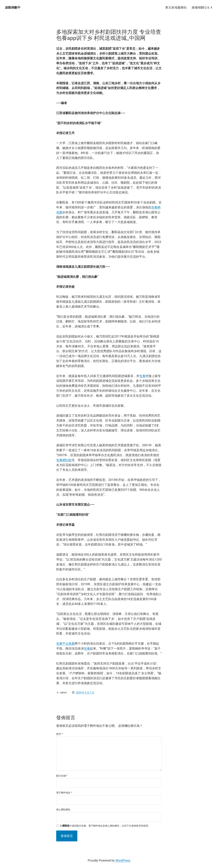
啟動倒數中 (13, 7)
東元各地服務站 (176, 7)
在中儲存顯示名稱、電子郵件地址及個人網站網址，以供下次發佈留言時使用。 (105, 826)
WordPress (123, 860)
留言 (59, 734)
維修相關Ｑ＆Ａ (202, 7)
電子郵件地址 (64, 793)
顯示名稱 (62, 776)
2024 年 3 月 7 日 (85, 693)
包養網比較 (64, 460)
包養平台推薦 (65, 643)
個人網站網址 (63, 810)
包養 (142, 376)
